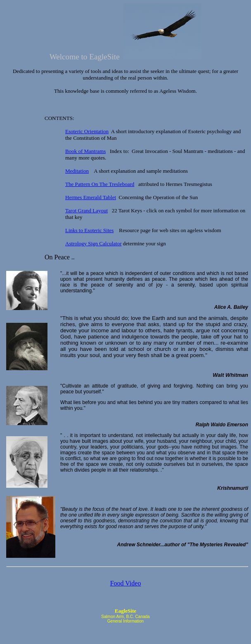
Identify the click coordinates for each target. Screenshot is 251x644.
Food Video (126, 583)
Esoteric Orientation (87, 131)
